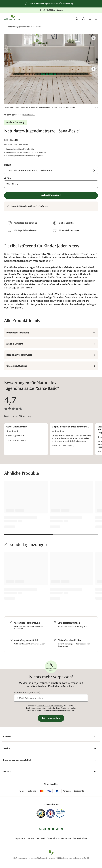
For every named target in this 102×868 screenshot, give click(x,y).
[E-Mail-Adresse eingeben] (51, 699)
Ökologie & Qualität (51, 366)
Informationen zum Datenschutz (50, 706)
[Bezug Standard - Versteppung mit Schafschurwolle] (51, 171)
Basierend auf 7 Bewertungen (19, 417)
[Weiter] (93, 69)
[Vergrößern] (93, 38)
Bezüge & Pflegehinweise (51, 355)
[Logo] (12, 17)
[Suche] (77, 19)
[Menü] (96, 19)
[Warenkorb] (90, 19)
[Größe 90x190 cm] (51, 185)
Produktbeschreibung (51, 333)
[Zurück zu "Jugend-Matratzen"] (5, 27)
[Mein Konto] (83, 19)
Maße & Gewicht (51, 344)
